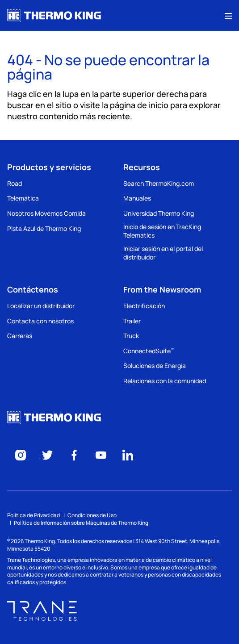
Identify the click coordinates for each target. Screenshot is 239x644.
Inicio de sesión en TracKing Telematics (162, 231)
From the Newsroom (162, 289)
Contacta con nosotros (40, 321)
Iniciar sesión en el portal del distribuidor (163, 253)
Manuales (137, 198)
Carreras (20, 336)
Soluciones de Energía (155, 366)
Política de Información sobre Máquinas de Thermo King (81, 523)
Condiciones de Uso (92, 515)
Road (15, 183)
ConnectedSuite (149, 351)
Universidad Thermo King (159, 213)
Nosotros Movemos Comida (46, 213)
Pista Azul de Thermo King (44, 228)
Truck (131, 336)
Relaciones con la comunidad (165, 381)
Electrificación (144, 306)
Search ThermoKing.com (159, 183)
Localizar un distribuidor (41, 306)
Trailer (132, 321)
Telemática (23, 198)
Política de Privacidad (34, 515)
